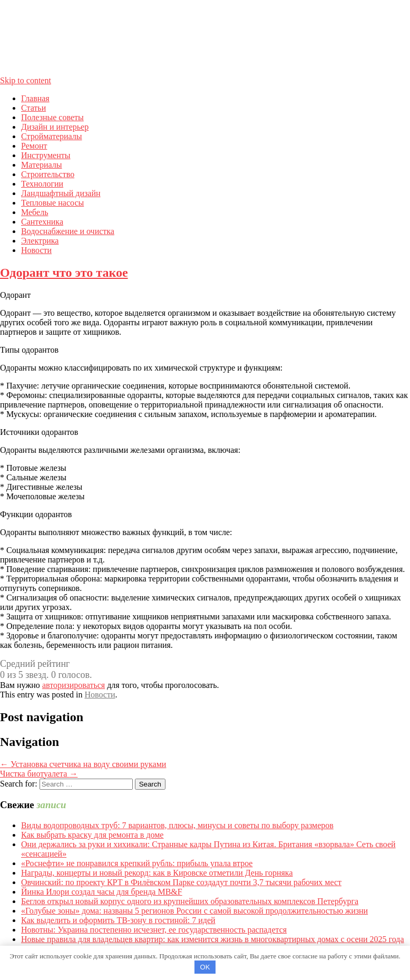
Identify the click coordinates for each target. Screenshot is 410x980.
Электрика (40, 241)
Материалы (42, 165)
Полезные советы (52, 117)
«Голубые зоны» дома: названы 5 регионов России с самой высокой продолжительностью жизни (194, 911)
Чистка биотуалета (39, 774)
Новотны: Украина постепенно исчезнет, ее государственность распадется (154, 930)
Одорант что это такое (64, 273)
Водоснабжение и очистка (68, 231)
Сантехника (42, 222)
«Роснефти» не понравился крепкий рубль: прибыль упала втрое (137, 863)
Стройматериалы (52, 136)
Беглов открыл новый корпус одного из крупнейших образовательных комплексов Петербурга (190, 901)
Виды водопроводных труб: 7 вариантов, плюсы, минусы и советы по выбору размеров (177, 825)
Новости (36, 250)
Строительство (48, 174)
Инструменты (46, 155)
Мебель (35, 212)
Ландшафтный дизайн (61, 193)
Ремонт (34, 146)
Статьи (33, 108)
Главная (35, 98)
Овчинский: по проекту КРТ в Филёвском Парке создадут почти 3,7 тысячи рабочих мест (181, 882)
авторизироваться (74, 685)
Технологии (42, 184)
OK (205, 967)
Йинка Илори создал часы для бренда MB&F (102, 892)
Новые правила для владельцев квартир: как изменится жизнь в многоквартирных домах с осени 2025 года (213, 939)
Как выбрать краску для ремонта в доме (92, 835)
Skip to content (26, 80)
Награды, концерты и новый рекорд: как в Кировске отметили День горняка (157, 873)
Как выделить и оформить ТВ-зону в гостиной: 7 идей (118, 920)
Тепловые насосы (52, 203)
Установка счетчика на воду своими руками (83, 764)
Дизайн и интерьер (55, 127)
